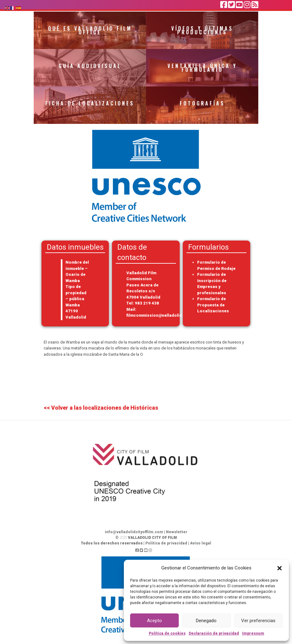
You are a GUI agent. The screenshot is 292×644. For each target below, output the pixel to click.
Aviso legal (201, 543)
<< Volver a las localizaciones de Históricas (101, 408)
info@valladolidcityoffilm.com (134, 532)
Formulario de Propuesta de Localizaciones (213, 305)
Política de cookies (167, 633)
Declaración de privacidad (214, 633)
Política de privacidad (166, 543)
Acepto (154, 621)
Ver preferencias (258, 621)
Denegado (206, 621)
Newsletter (177, 532)
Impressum (253, 633)
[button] (280, 568)
